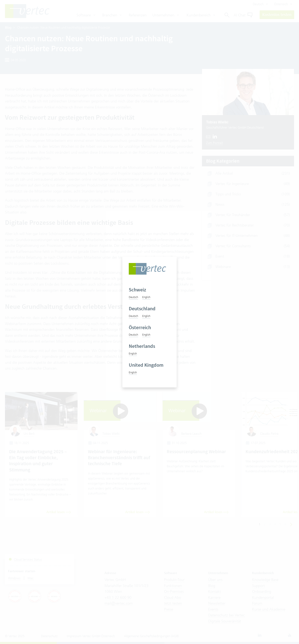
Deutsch (133, 297)
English (146, 297)
